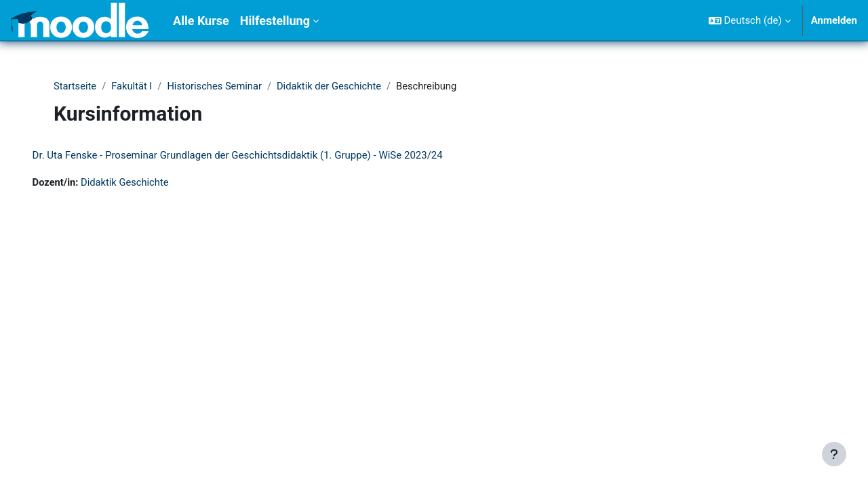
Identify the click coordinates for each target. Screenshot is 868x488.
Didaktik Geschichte (146, 183)
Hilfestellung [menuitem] (275, 21)
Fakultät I (134, 86)
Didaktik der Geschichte (334, 86)
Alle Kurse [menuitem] (201, 21)
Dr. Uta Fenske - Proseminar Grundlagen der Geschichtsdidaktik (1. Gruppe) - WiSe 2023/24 (257, 156)
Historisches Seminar (217, 86)
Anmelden (834, 20)
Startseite (76, 86)
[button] (750, 20)
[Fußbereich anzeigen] (834, 454)
